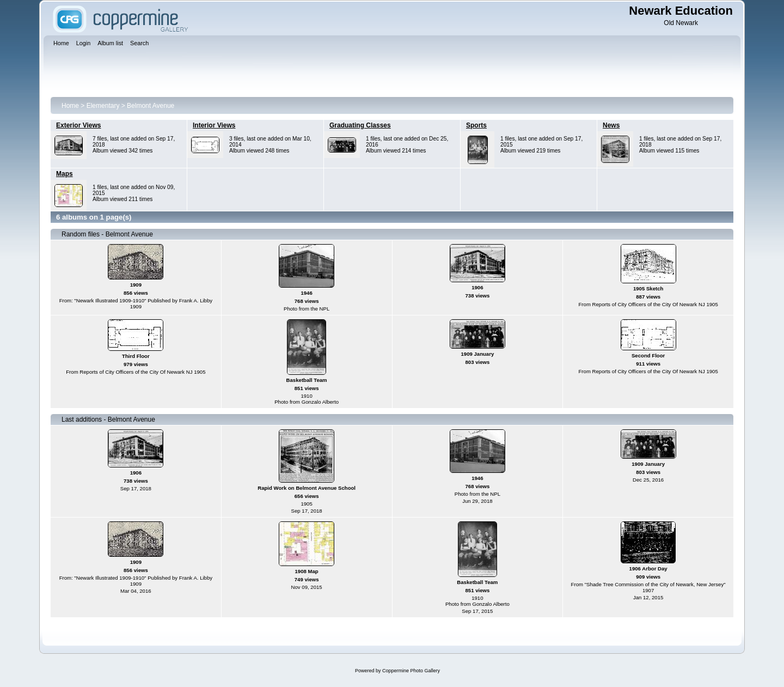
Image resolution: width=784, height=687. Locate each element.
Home (70, 106)
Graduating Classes (360, 125)
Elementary (103, 106)
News (611, 125)
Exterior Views (79, 125)
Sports (476, 125)
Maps (65, 174)
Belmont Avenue (151, 106)
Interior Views (214, 125)
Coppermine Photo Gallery (411, 671)
